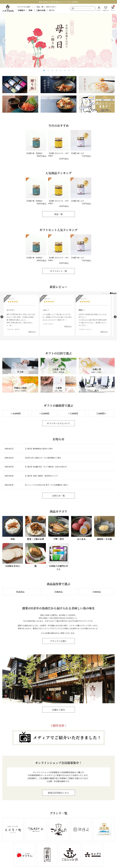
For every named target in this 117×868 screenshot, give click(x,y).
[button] (5, 40)
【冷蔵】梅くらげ (77, 153)
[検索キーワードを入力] (85, 9)
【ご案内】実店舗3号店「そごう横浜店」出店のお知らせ (46, 467)
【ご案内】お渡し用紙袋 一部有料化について (41, 476)
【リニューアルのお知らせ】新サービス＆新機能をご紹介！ (47, 485)
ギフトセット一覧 (59, 271)
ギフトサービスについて (58, 423)
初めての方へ (51, 7)
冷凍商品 (97, 592)
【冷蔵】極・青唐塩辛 (34, 153)
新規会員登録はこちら (58, 793)
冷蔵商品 (58, 592)
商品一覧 (40, 7)
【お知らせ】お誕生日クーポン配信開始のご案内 (43, 458)
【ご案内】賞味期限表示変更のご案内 (39, 449)
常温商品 (20, 592)
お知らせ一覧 (58, 496)
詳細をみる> (32, 332)
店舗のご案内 (59, 710)
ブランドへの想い (58, 641)
